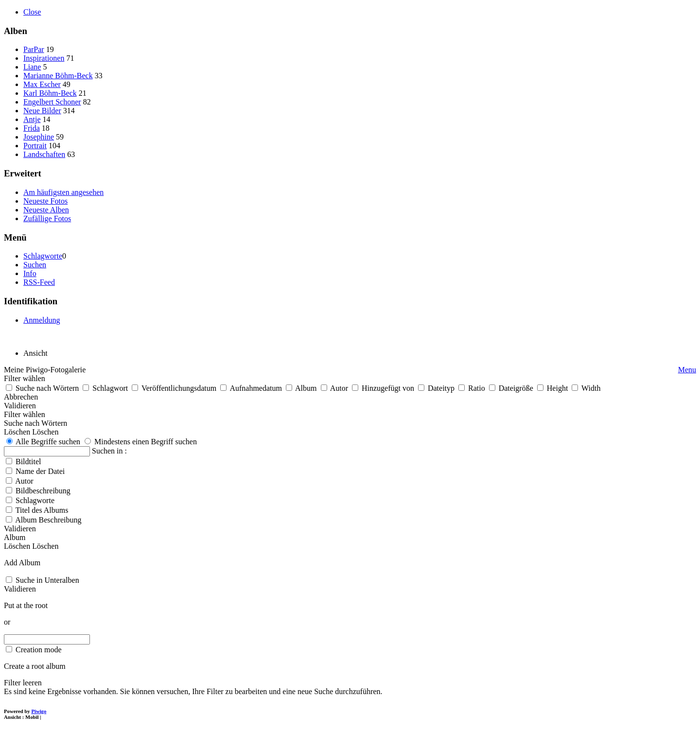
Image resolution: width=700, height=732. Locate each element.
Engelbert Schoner (52, 102)
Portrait (35, 146)
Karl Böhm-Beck (50, 93)
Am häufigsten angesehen (63, 192)
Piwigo (39, 711)
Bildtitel (28, 462)
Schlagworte (43, 256)
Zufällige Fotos (47, 218)
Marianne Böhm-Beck (58, 76)
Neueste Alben (46, 210)
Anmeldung (42, 320)
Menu (687, 370)
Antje (32, 119)
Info (30, 273)
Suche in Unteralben (47, 580)
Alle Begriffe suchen (43, 442)
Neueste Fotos (45, 201)
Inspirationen (44, 58)
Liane (32, 67)
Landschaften (44, 154)
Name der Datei (40, 471)
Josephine (39, 137)
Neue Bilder (42, 111)
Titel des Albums (42, 510)
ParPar (34, 49)
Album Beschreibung (48, 520)
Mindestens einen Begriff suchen (141, 442)
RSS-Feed (39, 282)
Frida (32, 128)
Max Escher (42, 84)
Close (32, 12)
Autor (24, 481)
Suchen (35, 265)
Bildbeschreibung (43, 491)
